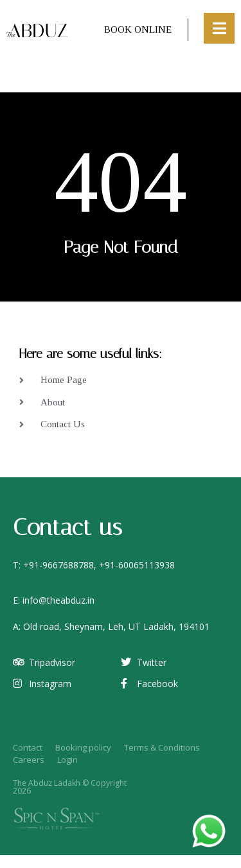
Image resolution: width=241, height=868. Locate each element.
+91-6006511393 (134, 565)
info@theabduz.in (58, 600)
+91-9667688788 (58, 565)
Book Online (138, 30)
